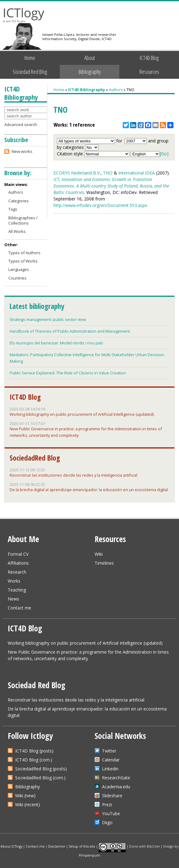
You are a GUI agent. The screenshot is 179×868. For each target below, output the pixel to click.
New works (22, 151)
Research (17, 572)
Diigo (107, 822)
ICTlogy (24, 15)
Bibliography (90, 72)
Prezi (107, 805)
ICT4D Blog (149, 58)
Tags (13, 209)
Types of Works (23, 261)
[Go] (164, 154)
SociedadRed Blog (35, 458)
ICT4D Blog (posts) (34, 751)
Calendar (111, 760)
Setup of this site (82, 846)
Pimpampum (90, 855)
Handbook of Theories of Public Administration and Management (70, 331)
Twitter (109, 751)
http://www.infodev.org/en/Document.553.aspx (100, 205)
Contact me (19, 608)
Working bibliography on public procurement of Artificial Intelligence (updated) (82, 414)
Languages (19, 269)
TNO (108, 173)
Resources (149, 72)
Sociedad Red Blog (30, 72)
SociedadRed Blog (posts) (41, 769)
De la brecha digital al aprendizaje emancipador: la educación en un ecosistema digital (89, 490)
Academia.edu (116, 787)
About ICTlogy (11, 846)
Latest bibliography (37, 306)
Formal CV (18, 554)
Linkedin (110, 769)
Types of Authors (24, 253)
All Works (17, 231)
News (13, 599)
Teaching (17, 590)
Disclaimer (57, 846)
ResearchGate (116, 778)
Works (14, 581)
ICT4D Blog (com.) (34, 760)
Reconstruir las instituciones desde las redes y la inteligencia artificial (73, 475)
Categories (19, 201)
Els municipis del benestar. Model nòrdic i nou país (56, 343)
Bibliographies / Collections (23, 220)
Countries (17, 278)
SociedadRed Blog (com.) (40, 778)
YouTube (111, 813)
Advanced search (21, 124)
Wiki (99, 554)
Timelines (104, 563)
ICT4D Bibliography (87, 90)
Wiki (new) (25, 796)
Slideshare (112, 796)
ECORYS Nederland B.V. (77, 173)
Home (30, 58)
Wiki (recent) (28, 805)
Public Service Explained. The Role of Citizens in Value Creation (68, 373)
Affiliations (18, 563)
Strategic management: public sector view (48, 319)
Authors (116, 90)
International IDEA (137, 173)
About (90, 58)
